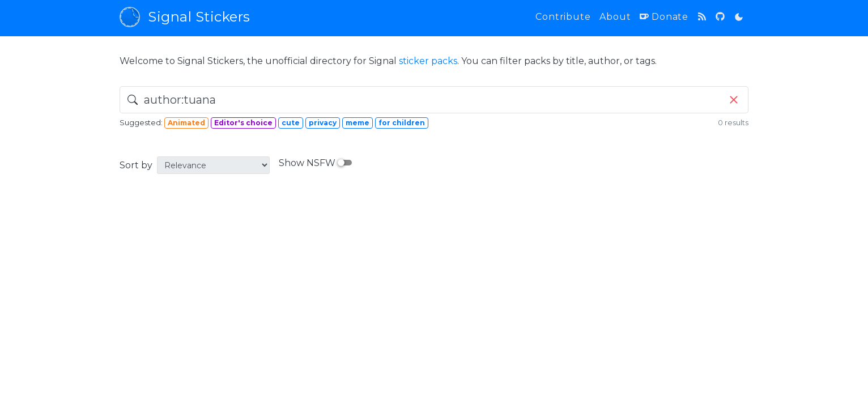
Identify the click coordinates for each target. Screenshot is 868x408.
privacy (323, 123)
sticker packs (428, 61)
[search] (434, 100)
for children (402, 123)
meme (358, 123)
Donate (664, 17)
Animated (186, 123)
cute (291, 123)
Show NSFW (316, 163)
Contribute (563, 17)
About (615, 17)
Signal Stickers (185, 17)
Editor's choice (243, 123)
